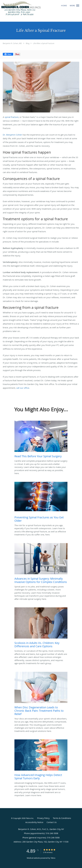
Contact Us (52, 822)
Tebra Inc (30, 818)
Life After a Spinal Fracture (44, 43)
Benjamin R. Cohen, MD (12, 43)
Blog (28, 43)
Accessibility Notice (34, 822)
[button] (78, 6)
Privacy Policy (43, 818)
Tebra (53, 858)
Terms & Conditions (62, 818)
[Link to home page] (28, 11)
